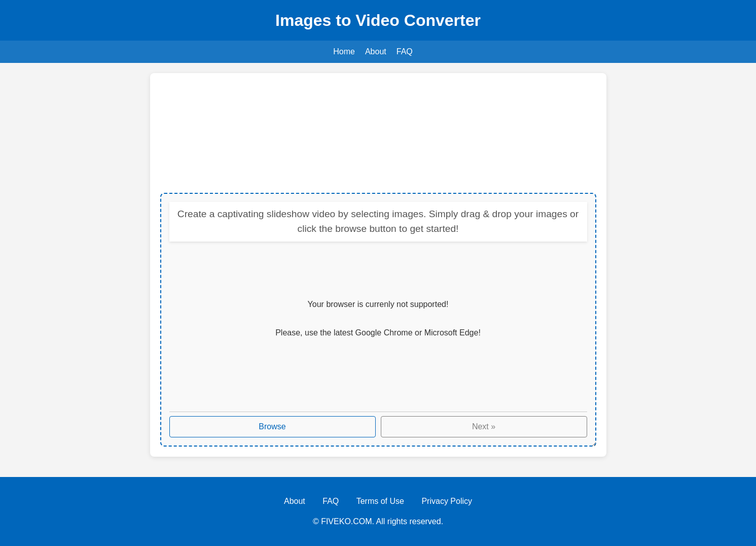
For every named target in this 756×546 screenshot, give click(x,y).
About (376, 52)
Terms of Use (380, 501)
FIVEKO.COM (346, 521)
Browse (272, 426)
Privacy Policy (447, 501)
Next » (484, 426)
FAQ (405, 52)
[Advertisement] (378, 134)
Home (344, 52)
